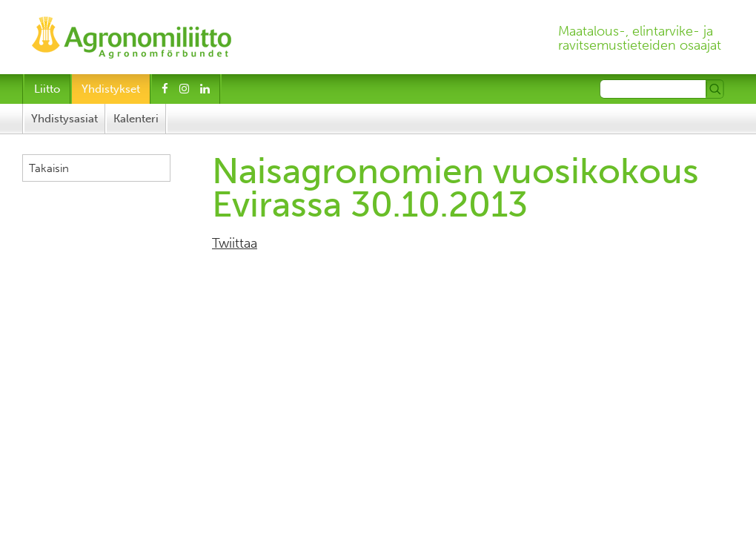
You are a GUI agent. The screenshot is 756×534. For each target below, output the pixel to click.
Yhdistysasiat (64, 119)
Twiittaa (235, 243)
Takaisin (49, 168)
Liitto (47, 89)
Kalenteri (136, 119)
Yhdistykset (111, 89)
